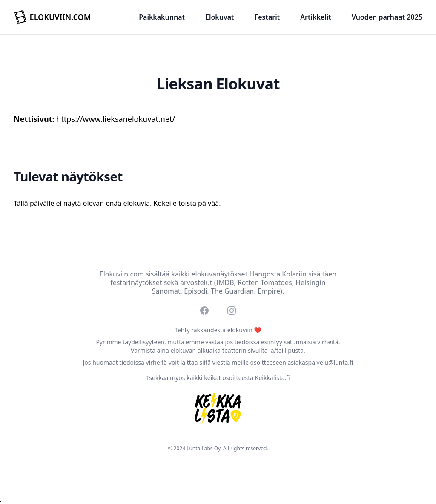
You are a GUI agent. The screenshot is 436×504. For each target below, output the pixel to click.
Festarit (267, 17)
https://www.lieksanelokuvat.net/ (116, 119)
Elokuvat (220, 17)
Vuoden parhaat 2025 (387, 17)
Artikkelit (316, 17)
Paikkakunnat (162, 17)
